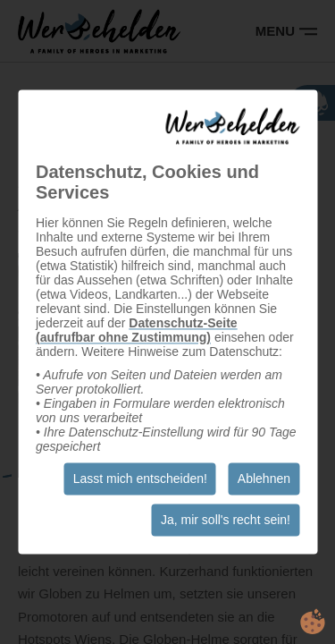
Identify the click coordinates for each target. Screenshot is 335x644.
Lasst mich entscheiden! (140, 479)
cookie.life (313, 622)
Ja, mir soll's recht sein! (226, 521)
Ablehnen (264, 479)
